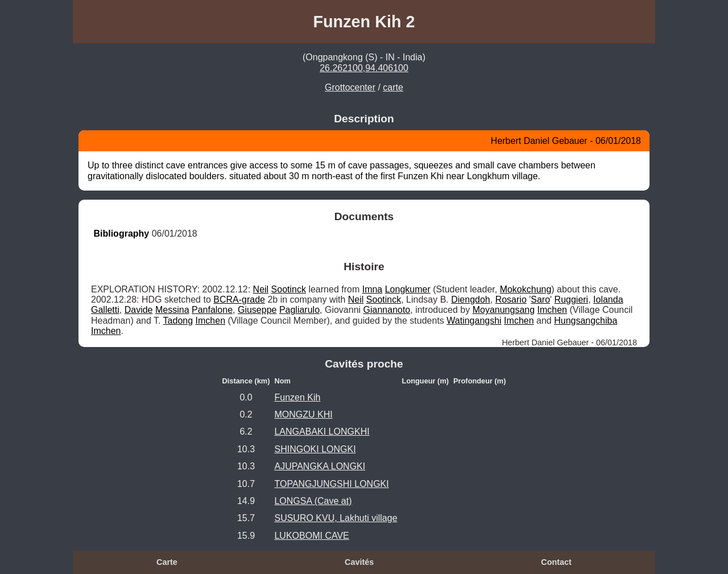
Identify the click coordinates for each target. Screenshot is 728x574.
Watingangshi (474, 321)
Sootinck (289, 289)
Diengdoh (471, 300)
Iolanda (608, 300)
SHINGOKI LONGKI (315, 449)
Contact (556, 562)
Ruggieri (572, 300)
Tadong (178, 321)
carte (393, 87)
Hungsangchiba (586, 321)
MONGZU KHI (303, 414)
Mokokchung (526, 289)
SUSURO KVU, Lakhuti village (336, 518)
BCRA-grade (239, 300)
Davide (139, 310)
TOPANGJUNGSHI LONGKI (331, 484)
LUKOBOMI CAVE (311, 536)
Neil (261, 289)
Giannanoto (387, 310)
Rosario (511, 300)
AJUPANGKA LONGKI (320, 466)
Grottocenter (350, 87)
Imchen (552, 310)
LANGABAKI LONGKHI (322, 431)
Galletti (105, 310)
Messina (172, 310)
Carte (167, 562)
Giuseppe (257, 310)
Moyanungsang (504, 310)
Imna (373, 289)
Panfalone (212, 310)
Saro (540, 300)
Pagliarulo (299, 310)
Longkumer (408, 289)
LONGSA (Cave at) (313, 501)
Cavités (359, 562)
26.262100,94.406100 (364, 68)
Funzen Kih (297, 397)
